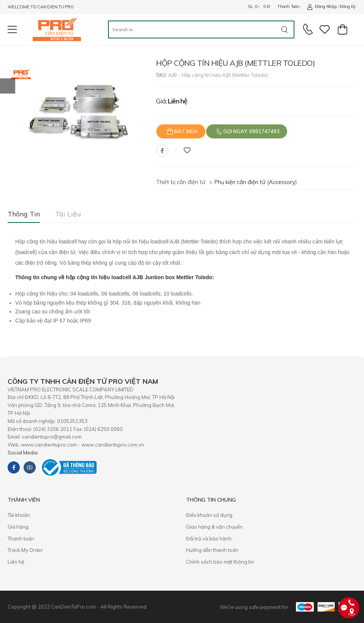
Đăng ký (348, 6)
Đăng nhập (322, 7)
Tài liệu (68, 214)
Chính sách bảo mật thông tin (220, 562)
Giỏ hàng (18, 527)
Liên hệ (16, 562)
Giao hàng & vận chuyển (214, 527)
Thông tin (24, 214)
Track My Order (25, 550)
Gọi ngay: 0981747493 (251, 131)
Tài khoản (19, 515)
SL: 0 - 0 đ (259, 6)
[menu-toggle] (12, 30)
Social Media (23, 453)
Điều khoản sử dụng (209, 515)
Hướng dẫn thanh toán (212, 550)
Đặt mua (185, 131)
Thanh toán (288, 6)
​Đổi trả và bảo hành (209, 539)
